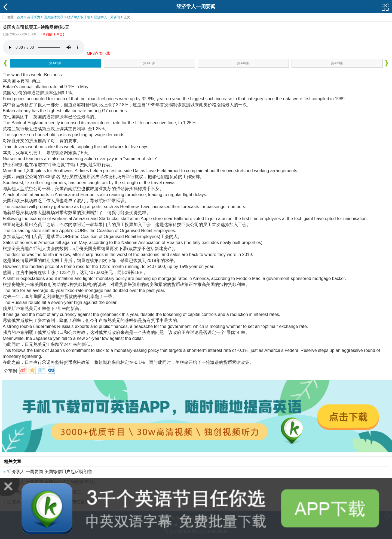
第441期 (149, 63)
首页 (20, 17)
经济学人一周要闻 (107, 17)
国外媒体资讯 (54, 17)
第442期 (55, 63)
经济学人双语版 (79, 17)
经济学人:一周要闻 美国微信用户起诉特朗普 (50, 472)
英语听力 (34, 17)
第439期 (337, 63)
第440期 (243, 63)
